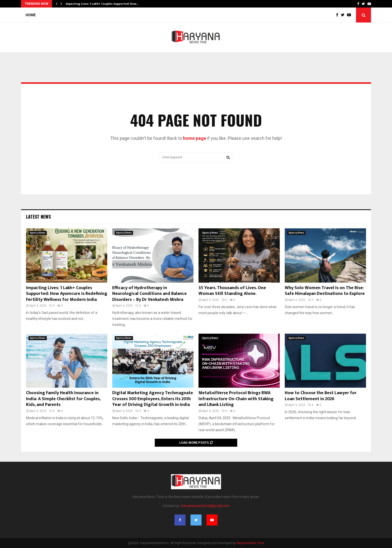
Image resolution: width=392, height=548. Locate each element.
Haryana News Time (250, 543)
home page (194, 138)
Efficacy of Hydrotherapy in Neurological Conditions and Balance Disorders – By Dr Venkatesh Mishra (149, 294)
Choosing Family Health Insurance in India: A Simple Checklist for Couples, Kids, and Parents (63, 399)
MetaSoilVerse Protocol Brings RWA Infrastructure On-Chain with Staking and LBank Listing (236, 399)
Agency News (38, 233)
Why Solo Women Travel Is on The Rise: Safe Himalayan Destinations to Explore (325, 291)
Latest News (38, 217)
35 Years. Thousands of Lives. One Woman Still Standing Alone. (232, 291)
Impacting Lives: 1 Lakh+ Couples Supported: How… (102, 4)
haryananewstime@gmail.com (205, 506)
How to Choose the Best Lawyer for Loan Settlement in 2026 (321, 396)
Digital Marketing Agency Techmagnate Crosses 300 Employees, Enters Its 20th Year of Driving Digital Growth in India (153, 399)
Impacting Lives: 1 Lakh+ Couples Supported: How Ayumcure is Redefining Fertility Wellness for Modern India (67, 294)
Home (31, 15)
